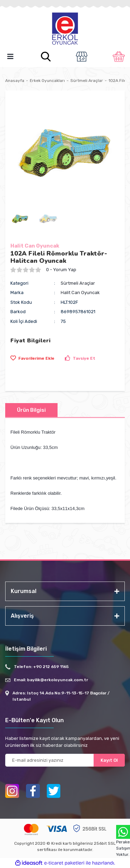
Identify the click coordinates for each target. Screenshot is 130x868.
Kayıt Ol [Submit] (109, 760)
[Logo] (65, 29)
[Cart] (119, 57)
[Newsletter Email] (65, 760)
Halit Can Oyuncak (35, 246)
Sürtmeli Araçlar (78, 283)
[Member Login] (81, 57)
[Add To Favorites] (32, 358)
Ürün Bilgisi (31, 410)
